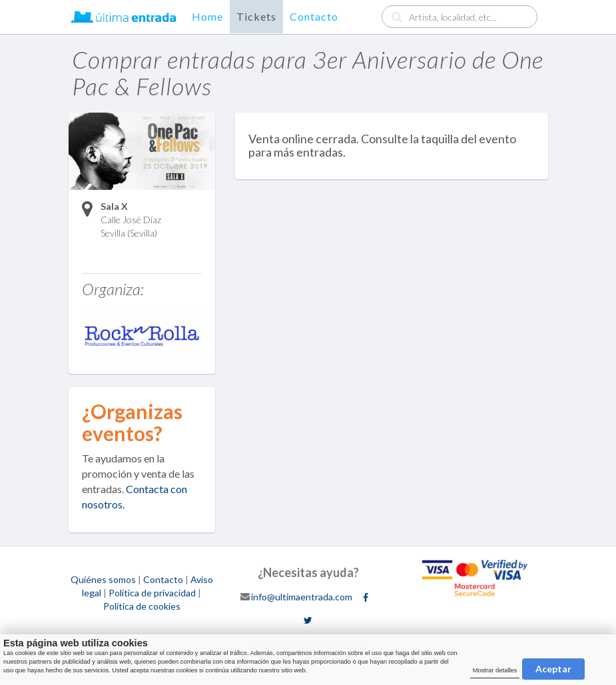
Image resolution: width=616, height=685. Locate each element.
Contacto (314, 16)
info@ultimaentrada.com (302, 596)
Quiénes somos (103, 579)
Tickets (256, 16)
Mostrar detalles (495, 670)
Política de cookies (142, 606)
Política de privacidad (152, 593)
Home (207, 16)
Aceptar (553, 669)
